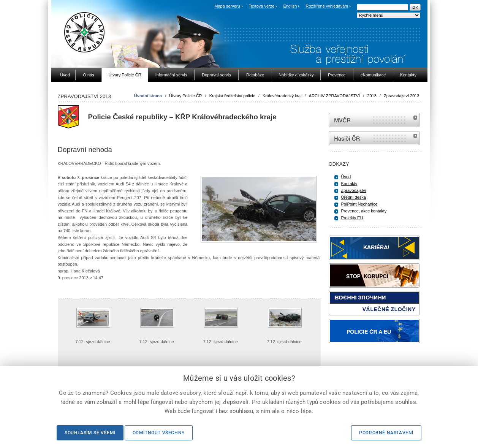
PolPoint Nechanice (359, 204)
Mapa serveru (227, 6)
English (290, 6)
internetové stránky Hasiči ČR (374, 138)
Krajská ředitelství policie (232, 96)
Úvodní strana (148, 96)
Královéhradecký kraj (282, 96)
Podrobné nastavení (386, 433)
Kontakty (349, 184)
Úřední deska (354, 197)
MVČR (374, 120)
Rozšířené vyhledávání (327, 6)
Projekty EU (352, 218)
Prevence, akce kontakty (364, 211)
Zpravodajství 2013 (402, 96)
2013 (372, 96)
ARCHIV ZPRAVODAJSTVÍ (334, 96)
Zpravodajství (354, 190)
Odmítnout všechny (159, 433)
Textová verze (261, 6)
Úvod (346, 177)
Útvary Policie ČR (185, 96)
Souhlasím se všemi (90, 433)
